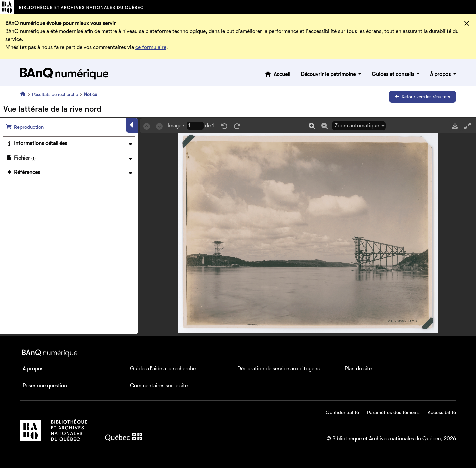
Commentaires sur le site (159, 386)
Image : (176, 126)
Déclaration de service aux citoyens (279, 369)
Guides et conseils (394, 74)
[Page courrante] (195, 126)
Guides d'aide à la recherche (163, 369)
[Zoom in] (312, 126)
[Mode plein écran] (468, 126)
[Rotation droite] (237, 126)
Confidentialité (342, 412)
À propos (441, 74)
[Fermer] (467, 23)
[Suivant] (159, 126)
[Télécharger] (455, 126)
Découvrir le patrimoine (329, 74)
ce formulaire (151, 47)
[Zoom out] (325, 126)
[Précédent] (147, 126)
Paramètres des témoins (393, 412)
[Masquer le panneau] (132, 125)
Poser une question (45, 386)
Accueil (282, 74)
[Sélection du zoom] (359, 126)
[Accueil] (24, 94)
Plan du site (358, 369)
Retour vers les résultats (422, 97)
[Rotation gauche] (224, 126)
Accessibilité (442, 412)
